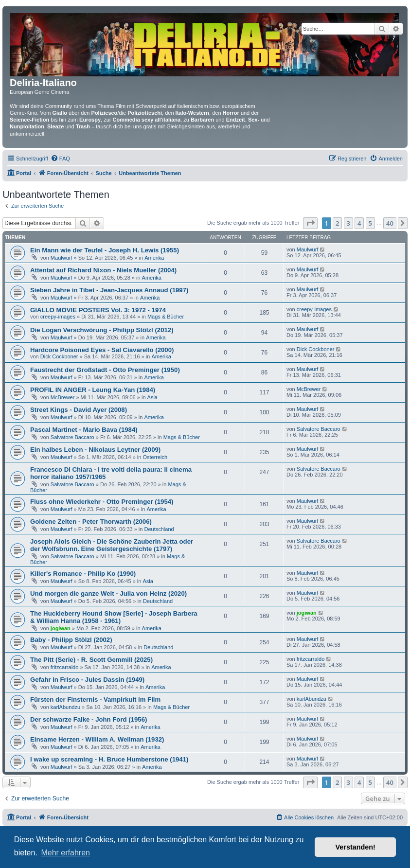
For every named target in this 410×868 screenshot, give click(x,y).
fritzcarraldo (64, 667)
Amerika (154, 258)
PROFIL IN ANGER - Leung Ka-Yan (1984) (93, 390)
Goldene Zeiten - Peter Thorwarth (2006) (91, 522)
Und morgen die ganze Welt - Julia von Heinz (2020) (108, 593)
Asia (152, 397)
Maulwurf (62, 258)
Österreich (155, 457)
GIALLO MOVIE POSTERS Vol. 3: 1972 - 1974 (98, 310)
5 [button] (370, 223)
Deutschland (159, 529)
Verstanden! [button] (356, 847)
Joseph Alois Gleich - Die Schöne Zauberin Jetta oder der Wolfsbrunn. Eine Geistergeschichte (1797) (112, 545)
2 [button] (337, 223)
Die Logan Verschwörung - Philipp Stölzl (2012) (102, 330)
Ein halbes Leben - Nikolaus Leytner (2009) (95, 450)
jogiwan (61, 628)
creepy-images (58, 317)
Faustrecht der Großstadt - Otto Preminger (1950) (105, 370)
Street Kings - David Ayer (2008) (79, 410)
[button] (310, 223)
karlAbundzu (65, 707)
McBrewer (63, 397)
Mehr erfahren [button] (65, 853)
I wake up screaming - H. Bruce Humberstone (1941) (109, 759)
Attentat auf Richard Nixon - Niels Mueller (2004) (103, 270)
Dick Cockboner (59, 356)
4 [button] (359, 223)
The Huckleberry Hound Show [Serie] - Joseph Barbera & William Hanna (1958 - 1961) (114, 617)
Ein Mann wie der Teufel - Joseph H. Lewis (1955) (105, 250)
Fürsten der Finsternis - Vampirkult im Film (95, 700)
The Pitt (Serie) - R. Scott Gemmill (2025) (91, 660)
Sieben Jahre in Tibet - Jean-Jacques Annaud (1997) (109, 290)
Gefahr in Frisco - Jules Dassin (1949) (87, 680)
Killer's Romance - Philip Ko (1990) (83, 574)
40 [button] (390, 223)
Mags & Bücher (166, 317)
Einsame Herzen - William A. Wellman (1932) (97, 739)
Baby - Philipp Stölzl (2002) (71, 640)
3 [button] (348, 223)
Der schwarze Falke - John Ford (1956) (89, 719)
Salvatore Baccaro (72, 437)
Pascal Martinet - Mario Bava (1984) (84, 430)
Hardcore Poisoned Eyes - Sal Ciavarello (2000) (102, 350)
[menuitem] (60, 159)
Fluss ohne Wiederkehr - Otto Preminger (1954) (102, 502)
